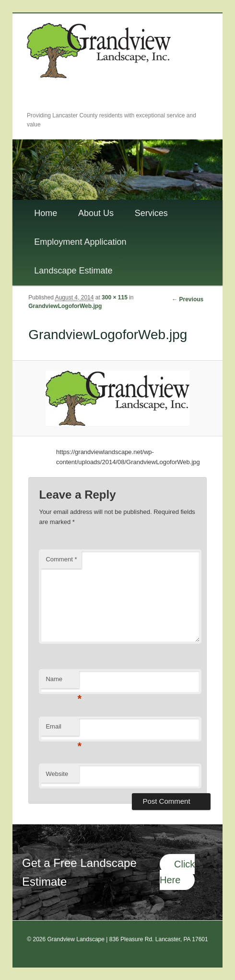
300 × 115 (115, 297)
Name (62, 682)
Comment (61, 559)
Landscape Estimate (73, 271)
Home (46, 213)
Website (57, 774)
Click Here (177, 872)
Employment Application (80, 242)
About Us (96, 213)
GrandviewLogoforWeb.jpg (65, 306)
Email (62, 729)
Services (151, 213)
